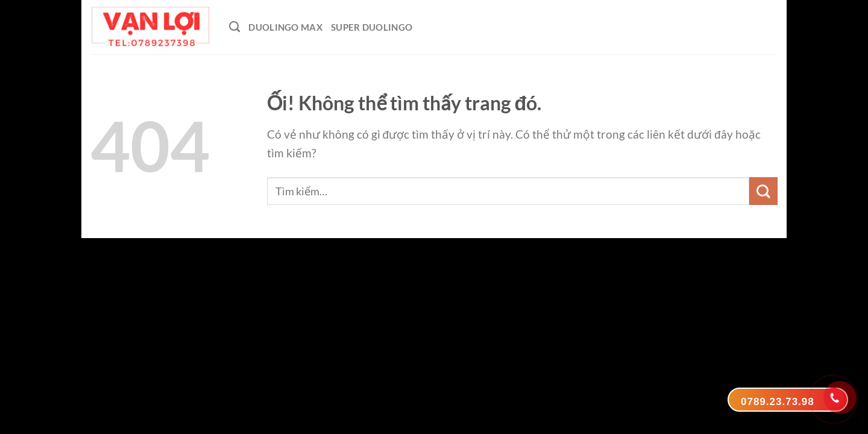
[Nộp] (763, 191)
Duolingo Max (285, 27)
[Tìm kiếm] (234, 27)
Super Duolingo (372, 27)
